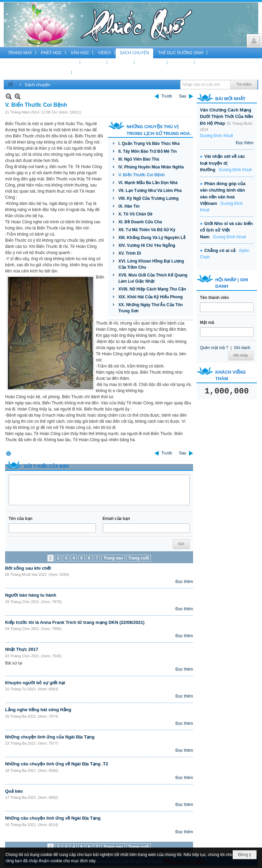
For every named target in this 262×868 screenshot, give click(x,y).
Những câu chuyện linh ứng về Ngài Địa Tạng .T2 (57, 764)
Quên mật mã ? (214, 348)
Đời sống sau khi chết (28, 568)
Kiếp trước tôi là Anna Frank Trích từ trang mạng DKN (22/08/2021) (75, 622)
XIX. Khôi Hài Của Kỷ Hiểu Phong (151, 297)
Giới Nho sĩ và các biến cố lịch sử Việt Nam (226, 230)
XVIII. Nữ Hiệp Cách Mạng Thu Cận (152, 289)
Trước (167, 96)
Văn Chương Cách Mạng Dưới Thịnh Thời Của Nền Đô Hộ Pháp (227, 117)
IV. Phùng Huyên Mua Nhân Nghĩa (151, 167)
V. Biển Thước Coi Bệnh (142, 175)
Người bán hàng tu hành (31, 595)
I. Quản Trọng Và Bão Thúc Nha (149, 144)
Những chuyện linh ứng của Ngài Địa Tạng (50, 737)
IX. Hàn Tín (129, 206)
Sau (183, 96)
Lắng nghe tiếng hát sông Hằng (38, 710)
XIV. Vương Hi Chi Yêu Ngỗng (147, 245)
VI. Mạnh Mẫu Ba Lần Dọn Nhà (148, 183)
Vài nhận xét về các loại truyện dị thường (222, 163)
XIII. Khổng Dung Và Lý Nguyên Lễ (152, 238)
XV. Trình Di (130, 253)
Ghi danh (242, 348)
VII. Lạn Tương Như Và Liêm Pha (150, 191)
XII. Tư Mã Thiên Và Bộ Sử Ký (147, 230)
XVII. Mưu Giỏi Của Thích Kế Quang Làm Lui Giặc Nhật (153, 278)
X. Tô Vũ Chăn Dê (135, 214)
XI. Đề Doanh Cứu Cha (140, 222)
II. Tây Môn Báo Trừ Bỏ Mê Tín (148, 151)
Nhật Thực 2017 (22, 649)
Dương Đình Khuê (216, 136)
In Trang (9, 453)
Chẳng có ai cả (220, 250)
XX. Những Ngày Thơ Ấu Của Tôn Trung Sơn (151, 308)
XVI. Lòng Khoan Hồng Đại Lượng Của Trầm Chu (151, 264)
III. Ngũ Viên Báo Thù (139, 159)
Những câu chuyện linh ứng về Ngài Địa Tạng (53, 818)
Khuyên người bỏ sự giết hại (35, 683)
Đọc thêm (184, 582)
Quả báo (14, 791)
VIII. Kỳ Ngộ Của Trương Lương (149, 198)
